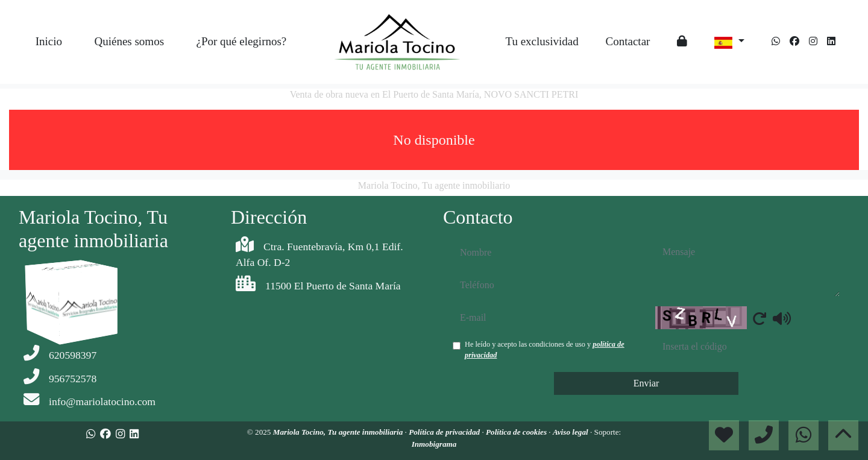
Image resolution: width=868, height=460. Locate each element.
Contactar (628, 41)
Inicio (49, 41)
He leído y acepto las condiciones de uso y (545, 350)
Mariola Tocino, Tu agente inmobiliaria (339, 432)
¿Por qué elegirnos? (241, 41)
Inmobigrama (434, 444)
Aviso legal (571, 432)
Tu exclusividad (542, 41)
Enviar (646, 383)
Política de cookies (517, 432)
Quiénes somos (129, 41)
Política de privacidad (445, 432)
